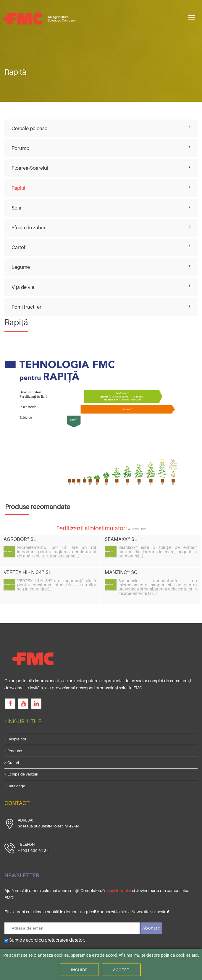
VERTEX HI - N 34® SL (28, 572)
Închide (79, 970)
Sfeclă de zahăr (29, 228)
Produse (15, 751)
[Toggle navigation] (192, 17)
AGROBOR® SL (20, 539)
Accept (121, 970)
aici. (195, 955)
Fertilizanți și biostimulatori (92, 528)
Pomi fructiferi (27, 307)
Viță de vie (23, 287)
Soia (16, 208)
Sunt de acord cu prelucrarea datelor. (45, 940)
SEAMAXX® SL (121, 539)
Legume (21, 267)
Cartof (18, 247)
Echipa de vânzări (23, 774)
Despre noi (17, 739)
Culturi (13, 763)
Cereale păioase (29, 128)
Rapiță (18, 188)
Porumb (20, 148)
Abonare (151, 928)
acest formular (118, 890)
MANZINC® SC (121, 572)
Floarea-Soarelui (30, 168)
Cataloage (16, 786)
